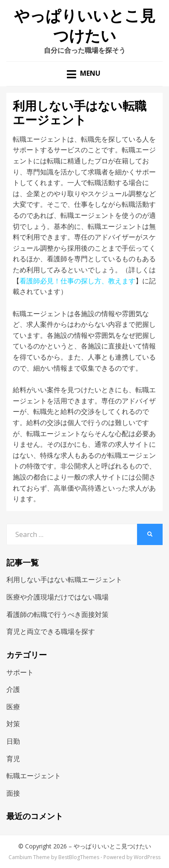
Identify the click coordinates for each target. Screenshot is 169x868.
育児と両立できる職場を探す (51, 631)
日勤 (13, 741)
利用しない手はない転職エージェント (64, 580)
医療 (13, 707)
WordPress (147, 857)
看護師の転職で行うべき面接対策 (57, 614)
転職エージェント (34, 776)
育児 (13, 759)
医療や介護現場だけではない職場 (57, 597)
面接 (13, 793)
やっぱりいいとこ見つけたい (112, 846)
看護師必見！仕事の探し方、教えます (77, 281)
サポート (20, 672)
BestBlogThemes (79, 857)
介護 (13, 689)
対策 (13, 724)
